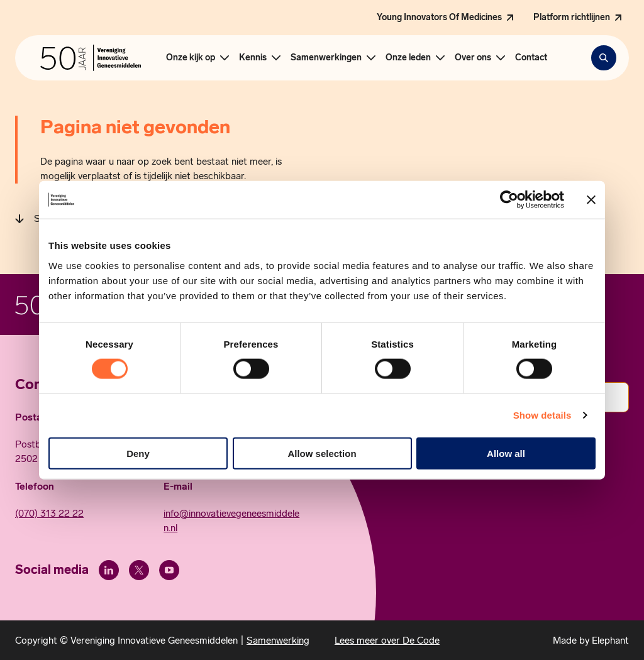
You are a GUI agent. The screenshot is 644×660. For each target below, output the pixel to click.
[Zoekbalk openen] (604, 58)
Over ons (473, 58)
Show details (542, 415)
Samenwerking (278, 640)
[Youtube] (169, 570)
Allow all (506, 453)
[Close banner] (591, 200)
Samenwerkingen (326, 58)
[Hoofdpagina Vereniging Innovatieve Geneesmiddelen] (91, 58)
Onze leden (408, 58)
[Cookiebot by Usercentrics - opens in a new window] (509, 200)
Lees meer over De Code (387, 640)
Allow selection (322, 453)
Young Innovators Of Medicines (439, 17)
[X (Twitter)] (139, 570)
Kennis (253, 58)
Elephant (610, 640)
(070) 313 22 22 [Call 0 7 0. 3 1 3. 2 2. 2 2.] (49, 513)
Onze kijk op (191, 58)
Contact (531, 58)
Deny (138, 453)
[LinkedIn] (109, 570)
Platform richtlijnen (572, 17)
